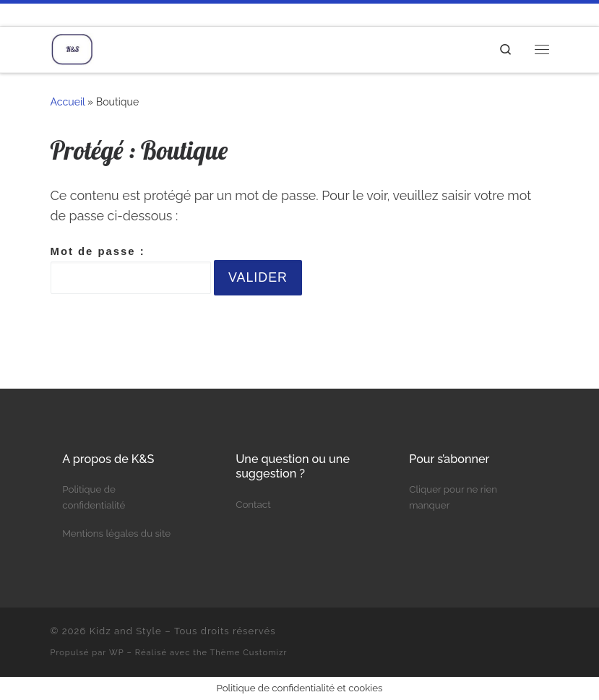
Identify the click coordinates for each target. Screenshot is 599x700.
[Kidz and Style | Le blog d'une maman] (73, 48)
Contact (253, 504)
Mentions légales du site (116, 533)
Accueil (68, 102)
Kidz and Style (126, 631)
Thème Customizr (249, 652)
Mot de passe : (131, 270)
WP (117, 652)
